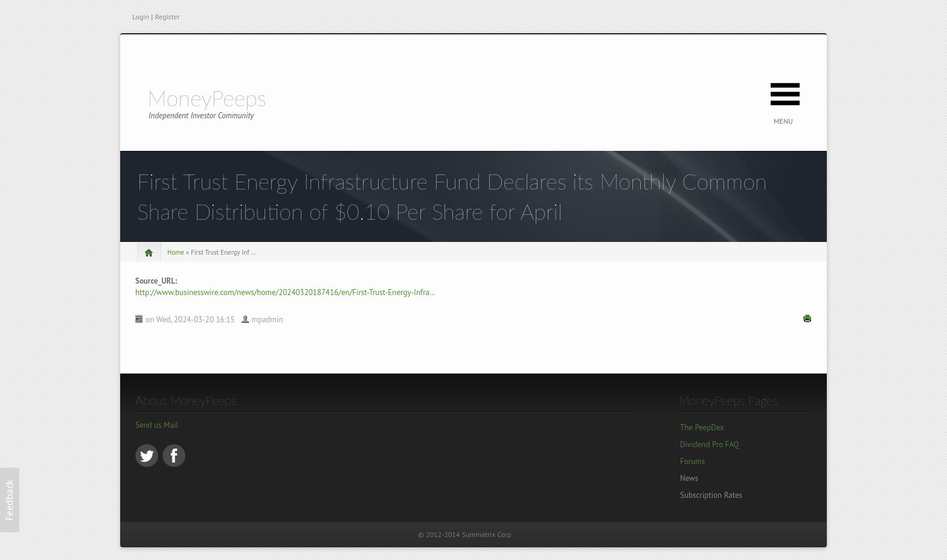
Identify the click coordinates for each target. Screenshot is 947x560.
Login (141, 17)
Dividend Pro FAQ (709, 444)
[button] (10, 500)
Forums (692, 461)
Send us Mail (157, 425)
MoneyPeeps (207, 98)
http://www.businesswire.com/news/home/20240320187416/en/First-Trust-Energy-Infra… (285, 292)
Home (176, 252)
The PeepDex (702, 428)
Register (167, 17)
